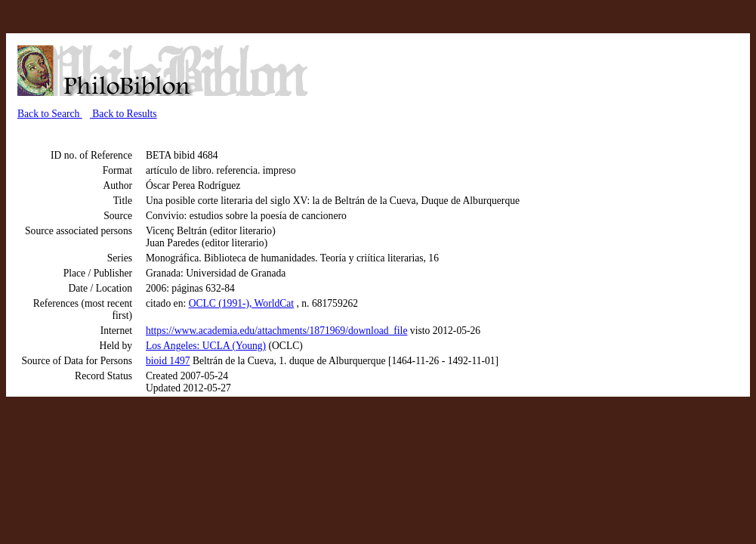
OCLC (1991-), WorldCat (242, 303)
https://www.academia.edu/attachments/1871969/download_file (276, 331)
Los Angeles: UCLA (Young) (206, 346)
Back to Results (123, 114)
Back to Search (50, 114)
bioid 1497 (168, 361)
